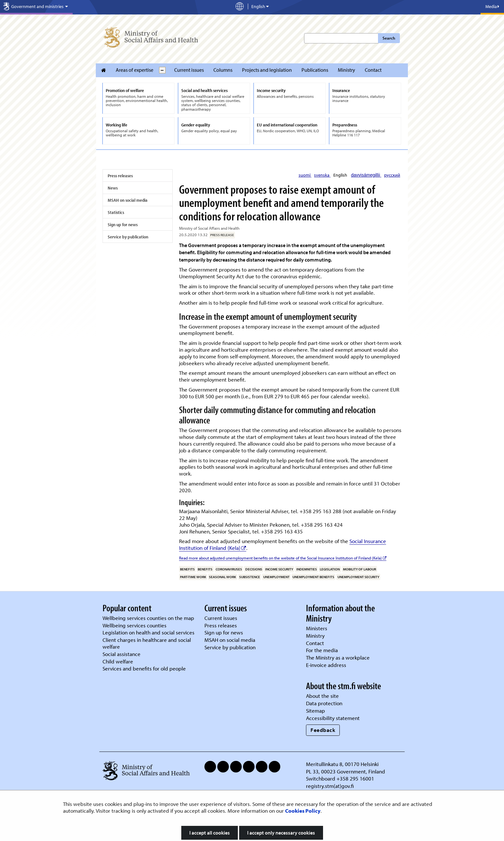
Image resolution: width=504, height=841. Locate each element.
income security (279, 569)
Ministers (317, 628)
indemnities (307, 569)
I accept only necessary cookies (281, 833)
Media (492, 6)
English (341, 175)
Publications (315, 70)
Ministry (346, 70)
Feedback (323, 730)
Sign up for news (123, 225)
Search (389, 38)
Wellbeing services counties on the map (148, 618)
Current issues (189, 70)
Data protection (324, 703)
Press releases (120, 176)
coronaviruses (229, 569)
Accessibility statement (333, 718)
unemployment (276, 577)
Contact (373, 70)
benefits (187, 569)
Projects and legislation (267, 70)
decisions (254, 569)
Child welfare (118, 661)
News (113, 188)
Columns (223, 70)
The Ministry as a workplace (338, 657)
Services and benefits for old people (144, 668)
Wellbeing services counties (135, 625)
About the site (322, 696)
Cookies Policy (303, 811)
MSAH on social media (128, 200)
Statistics (116, 212)
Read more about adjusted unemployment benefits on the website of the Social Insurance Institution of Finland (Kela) (283, 558)
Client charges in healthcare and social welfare (147, 643)
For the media (322, 650)
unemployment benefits (313, 577)
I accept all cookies (210, 833)
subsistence (250, 577)
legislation (330, 569)
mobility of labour (360, 569)
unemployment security (358, 577)
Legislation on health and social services (148, 632)
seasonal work (222, 577)
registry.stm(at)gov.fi (331, 786)
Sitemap (315, 711)
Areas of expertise (135, 70)
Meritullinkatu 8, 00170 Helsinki (342, 764)
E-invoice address (326, 665)
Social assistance (122, 654)
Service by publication (128, 237)
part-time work (193, 577)
